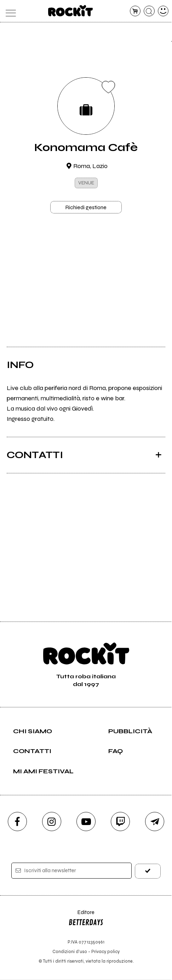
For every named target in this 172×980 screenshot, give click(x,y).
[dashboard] (163, 11)
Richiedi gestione (86, 208)
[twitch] (120, 822)
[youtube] (86, 822)
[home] (71, 11)
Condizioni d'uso (70, 952)
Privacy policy (105, 952)
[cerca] (149, 11)
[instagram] (52, 822)
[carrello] (135, 11)
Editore (86, 919)
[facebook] (17, 822)
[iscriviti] (148, 871)
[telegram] (155, 822)
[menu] (9, 11)
